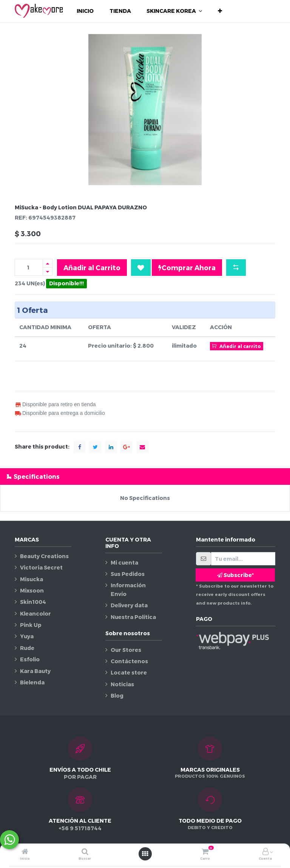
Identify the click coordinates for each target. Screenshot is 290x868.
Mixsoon (32, 590)
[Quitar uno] (48, 272)
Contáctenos (129, 661)
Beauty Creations (44, 556)
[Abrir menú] (145, 854)
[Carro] (205, 852)
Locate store (129, 672)
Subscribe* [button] (235, 575)
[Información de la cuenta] (265, 852)
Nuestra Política (133, 617)
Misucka (32, 579)
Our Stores (126, 650)
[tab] (145, 476)
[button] (220, 11)
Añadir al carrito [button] (236, 346)
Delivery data (129, 605)
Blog (117, 695)
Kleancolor (35, 613)
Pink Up (31, 625)
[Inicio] (25, 852)
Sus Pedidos (128, 574)
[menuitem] (85, 11)
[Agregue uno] (48, 263)
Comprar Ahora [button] (187, 268)
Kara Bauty (35, 671)
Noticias (122, 684)
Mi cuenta (124, 562)
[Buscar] (85, 852)
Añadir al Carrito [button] (92, 267)
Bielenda (32, 682)
